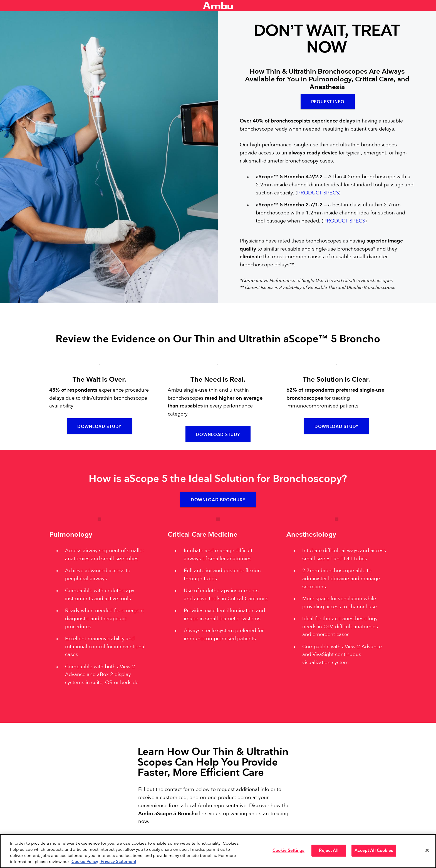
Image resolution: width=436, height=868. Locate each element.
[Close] (427, 851)
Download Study (100, 428)
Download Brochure (218, 502)
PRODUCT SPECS (318, 194)
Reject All (329, 851)
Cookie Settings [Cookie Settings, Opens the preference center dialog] (288, 851)
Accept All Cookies (374, 851)
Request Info (328, 103)
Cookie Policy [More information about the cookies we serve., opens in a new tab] (85, 862)
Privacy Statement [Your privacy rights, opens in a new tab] (118, 862)
